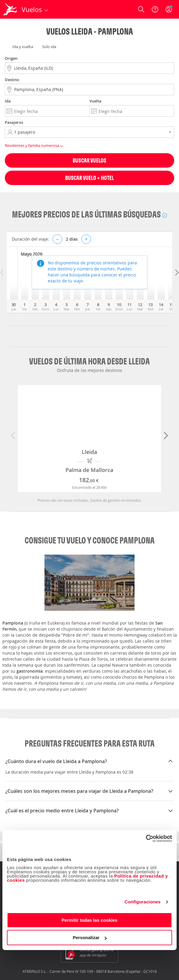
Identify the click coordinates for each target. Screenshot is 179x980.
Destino (12, 80)
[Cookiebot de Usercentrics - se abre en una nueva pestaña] (146, 838)
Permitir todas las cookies (89, 920)
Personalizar (90, 937)
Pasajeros (14, 122)
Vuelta (96, 101)
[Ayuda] (155, 9)
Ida (8, 101)
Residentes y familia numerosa (35, 146)
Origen (11, 58)
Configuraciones (143, 902)
